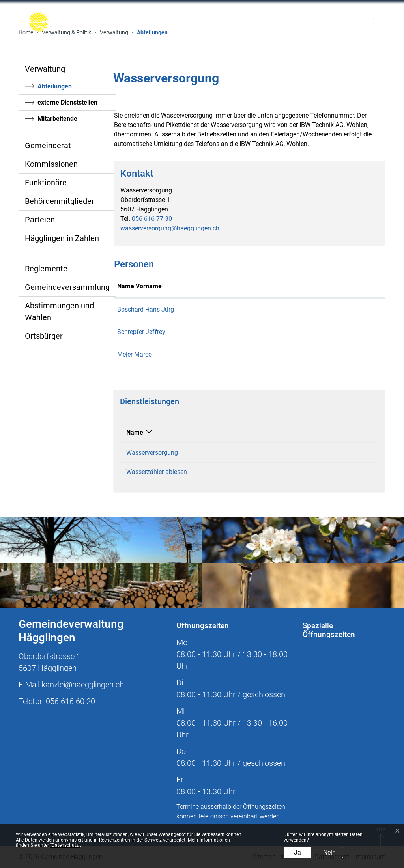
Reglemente (46, 269)
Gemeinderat (48, 146)
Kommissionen (51, 164)
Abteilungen (59, 88)
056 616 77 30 (152, 219)
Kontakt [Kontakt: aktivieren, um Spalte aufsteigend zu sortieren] (267, 286)
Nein (329, 852)
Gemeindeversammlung (67, 287)
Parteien (40, 220)
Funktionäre (46, 183)
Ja (297, 852)
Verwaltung (45, 69)
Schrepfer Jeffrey (141, 332)
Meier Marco (135, 354)
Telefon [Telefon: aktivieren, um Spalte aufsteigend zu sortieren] (323, 432)
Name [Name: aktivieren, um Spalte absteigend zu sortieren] (135, 432)
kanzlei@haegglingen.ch (83, 685)
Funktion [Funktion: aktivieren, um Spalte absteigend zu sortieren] (213, 286)
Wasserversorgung (152, 453)
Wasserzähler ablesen (157, 472)
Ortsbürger (44, 336)
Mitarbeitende (57, 119)
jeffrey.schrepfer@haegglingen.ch (302, 332)
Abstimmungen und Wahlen (59, 312)
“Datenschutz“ (65, 845)
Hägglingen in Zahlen (62, 238)
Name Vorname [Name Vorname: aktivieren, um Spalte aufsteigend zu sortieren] (139, 286)
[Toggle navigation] (295, 22)
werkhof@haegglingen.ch (291, 309)
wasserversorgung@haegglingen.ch (170, 228)
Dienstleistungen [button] (150, 401)
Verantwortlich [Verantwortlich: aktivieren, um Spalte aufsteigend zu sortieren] (246, 432)
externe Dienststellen (67, 102)
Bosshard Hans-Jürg (146, 309)
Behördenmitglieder (60, 201)
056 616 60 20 (70, 701)
